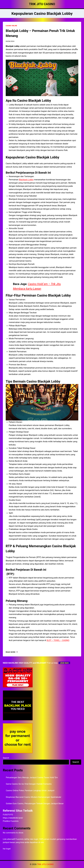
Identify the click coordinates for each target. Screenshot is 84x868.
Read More (12, 652)
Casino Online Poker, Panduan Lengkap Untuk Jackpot (30, 790)
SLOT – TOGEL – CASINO (58, 640)
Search (6, 758)
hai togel (7, 849)
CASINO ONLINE (11, 26)
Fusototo (20, 839)
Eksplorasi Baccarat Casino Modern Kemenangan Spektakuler (34, 797)
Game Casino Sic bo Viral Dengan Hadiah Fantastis (29, 784)
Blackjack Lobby (26, 180)
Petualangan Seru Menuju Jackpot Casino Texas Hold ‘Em (32, 777)
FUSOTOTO (8, 815)
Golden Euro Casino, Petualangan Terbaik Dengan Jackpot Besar (35, 803)
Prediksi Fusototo (11, 821)
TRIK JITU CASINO (46, 864)
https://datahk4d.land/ (13, 818)
